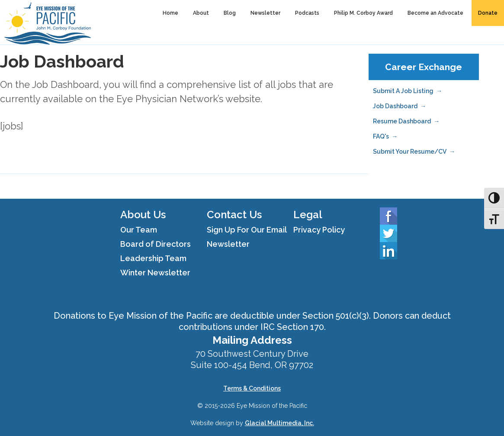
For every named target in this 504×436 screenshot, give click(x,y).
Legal (308, 215)
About (201, 13)
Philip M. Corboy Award (363, 13)
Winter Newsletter (155, 273)
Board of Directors (156, 244)
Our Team (139, 230)
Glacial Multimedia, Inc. (279, 423)
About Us (143, 215)
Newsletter (265, 13)
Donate (488, 13)
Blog (230, 13)
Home (170, 13)
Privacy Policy (319, 230)
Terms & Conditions (252, 388)
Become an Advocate (435, 13)
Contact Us (234, 215)
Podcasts (307, 13)
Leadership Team (153, 258)
